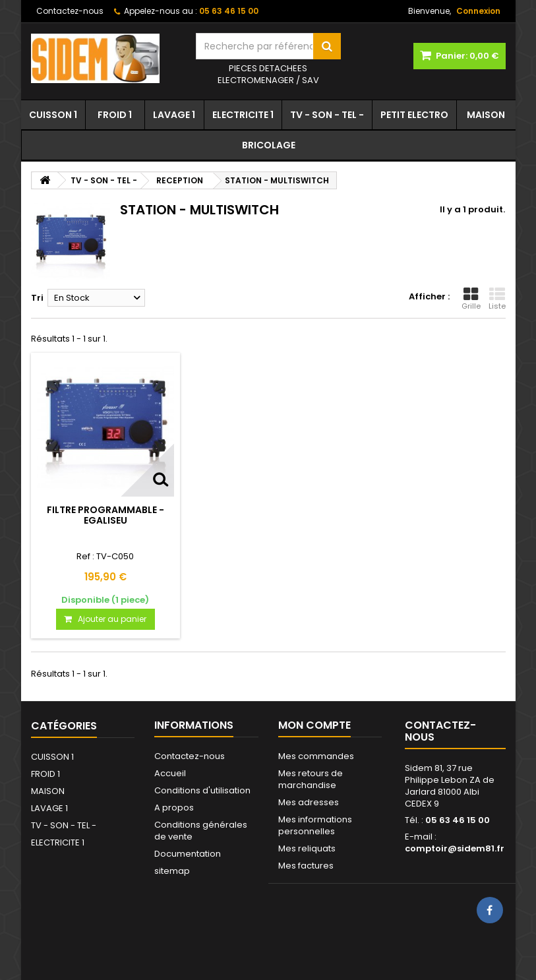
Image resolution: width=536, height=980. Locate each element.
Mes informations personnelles (315, 825)
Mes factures (306, 866)
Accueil (170, 773)
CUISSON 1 (53, 115)
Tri (37, 298)
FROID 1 (115, 115)
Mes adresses (309, 802)
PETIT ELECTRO (414, 115)
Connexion (478, 11)
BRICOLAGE (269, 145)
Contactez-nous (70, 11)
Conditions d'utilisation (202, 790)
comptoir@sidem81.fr (455, 848)
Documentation (188, 854)
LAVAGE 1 (174, 115)
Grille (471, 299)
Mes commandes (316, 756)
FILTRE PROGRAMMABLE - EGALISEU (105, 515)
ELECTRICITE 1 (243, 115)
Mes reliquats (307, 848)
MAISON (486, 115)
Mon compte (314, 725)
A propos (174, 808)
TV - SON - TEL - (327, 115)
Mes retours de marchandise (311, 779)
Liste (497, 299)
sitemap (172, 871)
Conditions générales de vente (201, 831)
